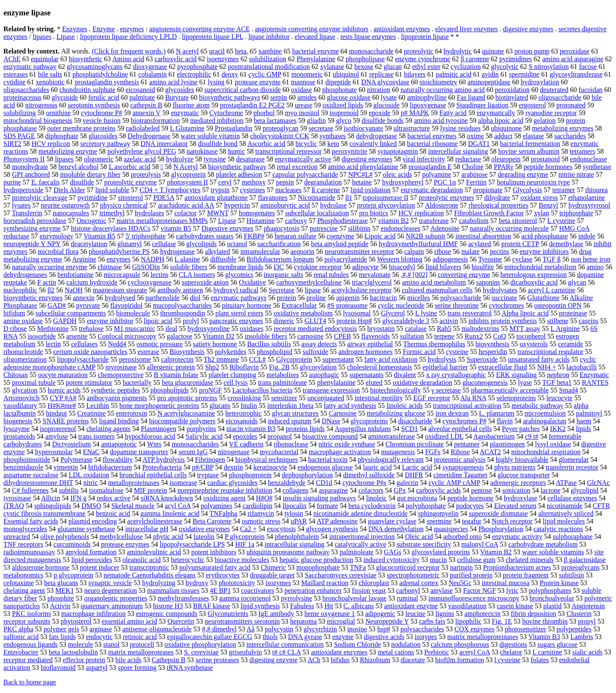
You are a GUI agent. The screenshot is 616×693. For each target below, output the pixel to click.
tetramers (583, 151)
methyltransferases (184, 598)
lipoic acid (158, 321)
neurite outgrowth (65, 205)
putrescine (324, 228)
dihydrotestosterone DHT (38, 483)
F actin (47, 282)
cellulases (84, 344)
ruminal (407, 598)
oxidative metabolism (303, 313)
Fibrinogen (210, 460)
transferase (434, 221)
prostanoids (19, 436)
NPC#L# (360, 174)
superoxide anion (205, 282)
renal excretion (297, 167)
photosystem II (188, 182)
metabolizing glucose (396, 413)
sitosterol (130, 198)
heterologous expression (534, 275)
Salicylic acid (204, 436)
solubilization (268, 59)
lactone (551, 490)
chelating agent (24, 590)
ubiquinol (346, 74)
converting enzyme (464, 275)
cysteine (457, 352)
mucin (438, 560)
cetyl (225, 182)
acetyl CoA (475, 652)
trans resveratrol (470, 313)
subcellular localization (317, 213)
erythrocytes (223, 575)
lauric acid (378, 467)
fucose (588, 67)
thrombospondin (183, 313)
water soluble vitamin (210, 136)
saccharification (279, 244)
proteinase (573, 313)
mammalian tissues (173, 590)
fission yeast (369, 590)
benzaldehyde (287, 483)
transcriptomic (149, 567)
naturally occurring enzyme (50, 267)
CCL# (257, 359)
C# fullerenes (30, 490)
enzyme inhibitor (110, 321)
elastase (533, 136)
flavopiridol (127, 305)
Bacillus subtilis (269, 344)
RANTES (595, 382)
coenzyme (340, 236)
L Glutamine (187, 128)
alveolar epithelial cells (460, 429)
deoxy (230, 74)
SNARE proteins (66, 421)
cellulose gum (476, 560)
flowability (118, 460)
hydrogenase (177, 251)
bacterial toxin (328, 460)
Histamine (261, 221)
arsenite (77, 336)
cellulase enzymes (572, 498)
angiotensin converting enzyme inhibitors (312, 29)
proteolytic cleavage (40, 198)
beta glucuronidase (187, 382)
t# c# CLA (286, 652)
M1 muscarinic (134, 329)
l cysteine (507, 660)
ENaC (91, 452)
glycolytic (505, 67)
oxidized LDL (444, 436)
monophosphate (318, 567)
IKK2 (558, 429)
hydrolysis (442, 359)
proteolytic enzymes (446, 198)
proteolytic (419, 51)
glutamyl (130, 244)
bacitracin (384, 298)
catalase (416, 329)
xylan (542, 213)
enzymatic (185, 113)
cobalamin (153, 74)
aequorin (302, 251)
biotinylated (512, 97)
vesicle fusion (101, 120)
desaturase (250, 159)
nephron (558, 375)
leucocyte (559, 398)
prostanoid (545, 159)
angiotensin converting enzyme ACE (200, 29)
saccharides (570, 136)
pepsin (285, 182)
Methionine (53, 329)
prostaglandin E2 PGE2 (252, 105)
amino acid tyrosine (441, 120)
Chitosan (16, 375)
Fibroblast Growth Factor (489, 213)
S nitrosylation (549, 67)
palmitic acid (454, 74)
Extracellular (299, 305)
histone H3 (168, 606)
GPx (400, 490)
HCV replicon (51, 144)
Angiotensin (588, 606)
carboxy (296, 221)
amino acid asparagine (573, 59)
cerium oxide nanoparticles (90, 352)
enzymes (132, 29)
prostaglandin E (430, 167)
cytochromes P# (465, 421)
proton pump (532, 51)
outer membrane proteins (81, 128)
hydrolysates (500, 290)
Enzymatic (594, 375)
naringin (461, 567)
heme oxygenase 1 (329, 614)
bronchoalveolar (552, 598)
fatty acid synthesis (350, 406)
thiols (270, 637)
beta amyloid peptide (340, 244)
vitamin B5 (176, 228)
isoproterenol (58, 429)
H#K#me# (62, 406)
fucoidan (591, 90)
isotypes (426, 637)
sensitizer (284, 398)
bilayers (415, 74)
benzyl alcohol (78, 167)
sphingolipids (53, 506)
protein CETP (520, 244)
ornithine (59, 113)
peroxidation (512, 90)
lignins (445, 614)
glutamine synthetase (86, 529)
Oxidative (253, 282)
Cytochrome (226, 113)
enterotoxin (132, 413)
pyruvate (88, 305)
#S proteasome (348, 305)
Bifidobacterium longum (281, 259)
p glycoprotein (73, 575)
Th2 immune (221, 359)
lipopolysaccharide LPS (192, 544)
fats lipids (62, 637)
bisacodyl (402, 267)
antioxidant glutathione (216, 198)
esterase (149, 352)
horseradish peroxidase (35, 221)
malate (470, 251)
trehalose (91, 329)
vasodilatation (467, 606)
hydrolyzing (158, 583)
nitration (379, 90)
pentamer (467, 444)
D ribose (15, 329)
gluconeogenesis (485, 382)
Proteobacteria (162, 467)
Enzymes (75, 29)
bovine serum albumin (529, 151)
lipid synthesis (260, 606)
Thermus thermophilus (434, 344)
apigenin (348, 298)
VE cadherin (246, 444)
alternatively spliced (566, 513)
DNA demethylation (396, 529)
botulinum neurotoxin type (534, 182)
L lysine (426, 313)
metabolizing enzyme (68, 151)
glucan (393, 67)
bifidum (14, 313)
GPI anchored (31, 174)
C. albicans (359, 606)
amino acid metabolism (434, 282)
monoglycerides (25, 529)
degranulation (323, 182)
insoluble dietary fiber (90, 174)
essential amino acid (130, 621)
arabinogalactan (545, 421)
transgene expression (331, 390)
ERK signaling (517, 375)
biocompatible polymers (182, 421)
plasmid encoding (93, 521)
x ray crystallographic (456, 375)
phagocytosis (281, 228)
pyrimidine (92, 198)
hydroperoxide (23, 190)
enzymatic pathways (239, 298)
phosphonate (339, 90)
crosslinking (244, 398)
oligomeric (99, 159)
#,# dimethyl (219, 629)
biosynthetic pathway (237, 167)
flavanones (273, 198)
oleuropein (506, 159)
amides (307, 97)
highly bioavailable (522, 460)
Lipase (66, 37)
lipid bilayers (443, 267)
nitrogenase (234, 452)
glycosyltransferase (576, 74)
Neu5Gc (460, 583)
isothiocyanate (363, 128)
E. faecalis (46, 182)
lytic (512, 590)
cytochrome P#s (364, 483)
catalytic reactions (558, 529)
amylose (57, 436)
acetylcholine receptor (361, 290)
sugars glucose (557, 644)
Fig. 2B (279, 367)
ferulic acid (104, 97)
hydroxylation (540, 82)
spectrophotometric (413, 575)
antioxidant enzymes (402, 29)
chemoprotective (121, 375)
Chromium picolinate (415, 444)
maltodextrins (480, 329)
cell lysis (236, 382)
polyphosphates (550, 590)
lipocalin (294, 506)
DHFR (414, 475)
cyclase (522, 259)
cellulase (164, 244)
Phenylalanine (316, 59)
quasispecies (451, 529)
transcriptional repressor (289, 151)
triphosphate (576, 213)
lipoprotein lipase (425, 37)
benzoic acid (113, 513)
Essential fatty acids (31, 521)
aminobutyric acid (285, 205)
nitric (91, 483)
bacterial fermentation (530, 144)
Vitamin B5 (99, 236)
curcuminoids (72, 544)
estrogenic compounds (167, 614)
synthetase (597, 167)
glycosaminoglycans (95, 67)
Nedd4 (117, 344)
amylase (441, 590)
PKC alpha (18, 629)
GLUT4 (315, 321)
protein (286, 298)
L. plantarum (497, 413)
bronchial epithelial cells (153, 475)
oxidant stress (539, 198)
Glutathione (544, 298)
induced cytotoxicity (392, 560)
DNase (331, 421)
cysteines (253, 190)
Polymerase (76, 460)
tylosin (294, 513)
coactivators (257, 590)
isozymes (278, 583)
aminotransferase (391, 436)
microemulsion (545, 413)
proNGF (210, 390)
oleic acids (397, 174)
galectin (407, 483)
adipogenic (380, 614)
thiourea (596, 190)
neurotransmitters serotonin (243, 621)
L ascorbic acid (129, 167)
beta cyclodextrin (372, 506)
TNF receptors (23, 544)
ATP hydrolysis (164, 460)
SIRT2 (12, 144)
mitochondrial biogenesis (38, 120)
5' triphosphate (145, 236)
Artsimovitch (21, 398)
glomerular (574, 460)
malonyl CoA (480, 544)
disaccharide (415, 421)
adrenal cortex (419, 583)
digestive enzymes (528, 29)
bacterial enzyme (315, 51)
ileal (172, 329)
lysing (216, 82)
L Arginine (565, 329)
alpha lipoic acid (501, 120)
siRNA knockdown (167, 498)
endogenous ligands (31, 644)
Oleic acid (419, 537)
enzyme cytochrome (422, 59)
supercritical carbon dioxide (243, 90)
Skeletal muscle (133, 506)
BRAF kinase (212, 606)
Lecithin (98, 406)
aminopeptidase (489, 82)
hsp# (384, 629)
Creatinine (91, 413)
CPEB (342, 336)
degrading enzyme (523, 174)
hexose (364, 67)
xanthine (270, 51)
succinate (504, 298)
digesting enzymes (367, 159)
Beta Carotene (212, 521)
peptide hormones (548, 167)
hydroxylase (521, 498)
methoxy (254, 182)
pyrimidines (515, 59)
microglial (341, 621)
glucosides (103, 136)
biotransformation (155, 120)
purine (12, 182)
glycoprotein (188, 174)
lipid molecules (564, 521)
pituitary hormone (247, 305)
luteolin (204, 537)
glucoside (386, 105)
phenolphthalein (297, 537)
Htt (329, 606)
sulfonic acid (21, 637)
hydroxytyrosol (589, 205)
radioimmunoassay (29, 552)
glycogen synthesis (332, 529)
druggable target (272, 575)
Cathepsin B (169, 660)
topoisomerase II (386, 198)
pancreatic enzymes (236, 321)
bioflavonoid (58, 668)
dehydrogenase (376, 136)
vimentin (66, 467)
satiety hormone (215, 344)
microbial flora (58, 251)
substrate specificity (424, 544)
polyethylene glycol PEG (142, 151)
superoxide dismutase (498, 513)
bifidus (340, 660)
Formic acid (419, 352)
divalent (405, 375)
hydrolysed (120, 298)
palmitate (142, 97)
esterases (16, 74)
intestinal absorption (483, 236)
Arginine (84, 259)
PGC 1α (445, 182)
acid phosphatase (545, 236)
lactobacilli (582, 367)
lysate (389, 97)
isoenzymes (223, 59)
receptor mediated (28, 660)
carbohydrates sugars (205, 236)
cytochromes (506, 305)
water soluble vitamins (553, 552)
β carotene (475, 59)
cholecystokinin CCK (280, 136)
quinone (493, 51)
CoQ (500, 336)
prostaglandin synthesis (107, 82)
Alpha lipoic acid (525, 313)
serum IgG (193, 452)
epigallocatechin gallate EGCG (210, 637)
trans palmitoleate (282, 382)
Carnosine (343, 413)
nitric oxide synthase (347, 444)
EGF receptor (432, 398)
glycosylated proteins (441, 552)
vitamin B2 (394, 221)
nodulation (406, 644)
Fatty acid (453, 113)
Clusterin (579, 614)
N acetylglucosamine (186, 413)
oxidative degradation (422, 382)
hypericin (237, 205)
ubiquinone (506, 128)
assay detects (319, 344)
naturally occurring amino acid (443, 90)
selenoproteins (516, 398)
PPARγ (503, 167)
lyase (525, 382)
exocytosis (281, 529)
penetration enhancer (313, 590)
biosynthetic (86, 59)
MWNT (218, 213)
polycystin (279, 629)
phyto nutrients (515, 467)
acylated (479, 244)
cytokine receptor (318, 267)
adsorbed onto (462, 537)
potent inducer (100, 567)
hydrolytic (458, 51)
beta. (241, 51)
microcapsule (122, 275)
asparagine (333, 490)
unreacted (17, 537)
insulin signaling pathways (319, 498)
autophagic (324, 375)
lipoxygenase (428, 105)
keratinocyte (270, 467)
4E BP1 (220, 590)
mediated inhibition (217, 120)
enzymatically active (303, 159)
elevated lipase (315, 37)
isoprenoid (344, 113)
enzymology (56, 236)
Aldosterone (441, 205)
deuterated (554, 90)
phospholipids (170, 390)
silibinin (359, 228)
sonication (516, 490)
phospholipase (365, 59)
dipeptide (338, 82)
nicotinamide (565, 506)
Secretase (281, 290)
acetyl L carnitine (552, 290)
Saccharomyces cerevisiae (340, 575)
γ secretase (446, 390)
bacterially (137, 382)
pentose (481, 490)
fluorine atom (191, 105)
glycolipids (201, 244)
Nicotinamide (316, 198)
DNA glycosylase (385, 82)
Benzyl (548, 205)
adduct (503, 136)
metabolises (283, 375)
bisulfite (483, 267)
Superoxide (482, 359)
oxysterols (534, 344)
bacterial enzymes (432, 136)
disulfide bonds (382, 120)
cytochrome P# (101, 113)
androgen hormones (366, 352)
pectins (499, 251)
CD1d (324, 483)
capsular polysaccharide (305, 174)
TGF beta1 (557, 382)
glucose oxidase (349, 97)
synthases (333, 136)
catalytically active (361, 544)
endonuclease (589, 159)
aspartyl (97, 668)
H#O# (264, 498)
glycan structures (295, 413)
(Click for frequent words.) (129, 51)
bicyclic (307, 144)
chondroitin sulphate (87, 90)
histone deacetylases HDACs (111, 228)
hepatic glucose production (316, 560)
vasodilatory (20, 406)
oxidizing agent (224, 498)
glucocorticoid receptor (408, 567)
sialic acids (588, 652)
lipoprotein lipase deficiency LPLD (128, 37)
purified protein (471, 575)
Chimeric (273, 567)
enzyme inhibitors (544, 251)
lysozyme (16, 429)
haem (584, 421)
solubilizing (20, 113)
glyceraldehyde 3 (406, 321)
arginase (101, 629)
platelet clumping (232, 375)
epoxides (245, 436)
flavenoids (375, 336)
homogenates (257, 213)
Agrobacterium (494, 436)
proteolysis (146, 174)
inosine (357, 629)
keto (333, 144)
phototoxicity (237, 583)
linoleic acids (404, 406)
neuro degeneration (111, 590)
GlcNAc (598, 483)
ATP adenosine (337, 521)
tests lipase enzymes (368, 37)
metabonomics (23, 575)
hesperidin (493, 352)
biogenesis (18, 421)
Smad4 (569, 390)
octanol (237, 244)
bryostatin (381, 329)
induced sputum (290, 421)
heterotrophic (244, 413)
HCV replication (421, 213)
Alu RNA (473, 398)
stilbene (558, 321)
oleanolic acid (141, 560)
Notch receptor (512, 521)
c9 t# (532, 436)
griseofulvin (245, 652)
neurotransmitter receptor (359, 251)
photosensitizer (526, 629)
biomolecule (133, 313)
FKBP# (254, 236)
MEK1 (65, 590)
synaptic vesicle (110, 583)
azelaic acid (140, 159)
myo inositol (302, 113)
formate (327, 506)
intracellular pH (147, 529)
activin (449, 321)
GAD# (57, 305)
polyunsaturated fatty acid (215, 567)
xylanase (332, 67)
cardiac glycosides (233, 483)
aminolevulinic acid (154, 552)
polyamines (216, 506)
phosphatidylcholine (100, 74)
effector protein (84, 660)
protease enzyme (258, 82)
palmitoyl (589, 413)
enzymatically (496, 113)
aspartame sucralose (31, 475)
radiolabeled (143, 128)
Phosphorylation (501, 529)
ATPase (566, 483)
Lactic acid (417, 467)
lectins (160, 275)
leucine (415, 614)
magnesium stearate (120, 290)
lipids (583, 429)
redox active (114, 498)
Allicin (50, 498)
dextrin (233, 467)
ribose (443, 251)
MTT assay (525, 329)
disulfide (82, 182)
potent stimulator (89, 382)
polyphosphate (426, 506)
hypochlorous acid (150, 436)
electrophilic (194, 74)
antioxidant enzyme (411, 606)
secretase (321, 128)
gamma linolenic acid (170, 513)
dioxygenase (150, 67)
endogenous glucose (325, 467)
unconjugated (326, 398)
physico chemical (124, 205)
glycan (577, 282)
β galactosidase (585, 560)
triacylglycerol (372, 282)
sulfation (412, 336)
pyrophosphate (198, 67)
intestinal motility (379, 398)
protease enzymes (125, 544)
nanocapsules (71, 213)
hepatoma (303, 621)
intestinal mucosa (506, 583)
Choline (473, 167)
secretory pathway (105, 144)
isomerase (184, 483)
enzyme (343, 637)
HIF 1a (245, 544)
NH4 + (547, 367)
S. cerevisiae (201, 652)
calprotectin (178, 359)
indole (587, 236)
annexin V (147, 113)
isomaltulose (106, 490)
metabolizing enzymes (563, 128)
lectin (53, 344)
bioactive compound (330, 436)
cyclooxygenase (150, 282)
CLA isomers (197, 275)
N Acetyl (185, 167)
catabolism (474, 221)
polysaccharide (461, 298)
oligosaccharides (26, 90)
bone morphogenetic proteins (159, 406)
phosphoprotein (250, 475)
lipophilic (468, 621)
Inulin (249, 406)
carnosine (310, 336)
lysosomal (357, 313)
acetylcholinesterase (155, 521)
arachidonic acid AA (186, 205)
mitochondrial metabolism (540, 267)
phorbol (264, 113)
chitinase (110, 267)
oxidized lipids (343, 105)
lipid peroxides (92, 560)
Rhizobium (375, 660)
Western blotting (400, 259)
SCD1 (410, 429)
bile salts (50, 74)
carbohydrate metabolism (543, 544)
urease (304, 105)
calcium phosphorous (460, 644)
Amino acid (128, 59)
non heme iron (590, 259)
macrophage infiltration (93, 614)
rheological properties (498, 205)
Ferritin (477, 182)
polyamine (437, 174)
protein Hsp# (354, 321)
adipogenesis (450, 259)
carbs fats (432, 621)
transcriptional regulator (551, 352)
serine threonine (457, 305)
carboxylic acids (438, 490)
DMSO (91, 506)
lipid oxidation (370, 190)
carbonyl (408, 590)
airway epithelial (370, 344)
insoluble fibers (266, 336)
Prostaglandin (234, 128)
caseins (589, 321)
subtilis (69, 490)
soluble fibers (189, 267)
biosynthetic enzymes (33, 298)
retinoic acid (140, 637)
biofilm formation (459, 660)
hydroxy (197, 583)
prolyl (191, 321)
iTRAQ (14, 506)
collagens (296, 490)
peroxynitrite (350, 151)
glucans (220, 406)
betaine (362, 182)
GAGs (392, 552)
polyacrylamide (346, 259)
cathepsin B (146, 105)
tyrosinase (17, 498)
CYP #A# (63, 398)
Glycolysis (527, 190)
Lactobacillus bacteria (262, 390)
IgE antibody (276, 614)
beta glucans (61, 583)
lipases (42, 37)
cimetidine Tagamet (460, 475)
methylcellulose (121, 537)
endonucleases (400, 228)
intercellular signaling (458, 151)
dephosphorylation (307, 475)
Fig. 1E (502, 621)
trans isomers (96, 436)
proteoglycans (580, 567)
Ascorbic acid (266, 144)
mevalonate (375, 275)
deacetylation (89, 244)
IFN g (78, 498)
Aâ (250, 629)
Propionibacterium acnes (517, 567)
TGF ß (551, 259)
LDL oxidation (89, 475)
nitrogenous (41, 105)
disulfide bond (218, 144)
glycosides (180, 90)
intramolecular (260, 251)
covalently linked (373, 144)
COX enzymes (474, 629)
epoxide (380, 113)
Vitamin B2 (496, 552)
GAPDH (65, 321)
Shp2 (212, 367)
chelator (511, 652)
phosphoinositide (27, 460)
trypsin (220, 190)
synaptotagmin (397, 151)
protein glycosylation (386, 205)
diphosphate (62, 136)
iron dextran (452, 413)
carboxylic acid (175, 59)
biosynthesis (493, 344)
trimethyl (112, 213)
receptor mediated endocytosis (315, 329)
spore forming (137, 668)
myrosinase (121, 367)
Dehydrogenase (149, 136)
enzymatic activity (517, 537)
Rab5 (444, 329)
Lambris (582, 637)
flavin (505, 421)
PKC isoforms (31, 614)
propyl (587, 621)
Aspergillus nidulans (363, 429)
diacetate (413, 660)
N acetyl (187, 51)
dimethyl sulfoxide (369, 475)
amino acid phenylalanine (363, 167)
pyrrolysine (297, 598)
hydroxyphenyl (403, 182)
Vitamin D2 (218, 336)
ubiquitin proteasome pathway (288, 552)
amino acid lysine (173, 82)
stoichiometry (438, 82)
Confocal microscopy (127, 336)
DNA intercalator (164, 144)
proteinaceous (22, 97)
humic (237, 151)
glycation (25, 390)
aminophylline (426, 97)
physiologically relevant (391, 460)
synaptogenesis (463, 467)
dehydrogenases (25, 275)
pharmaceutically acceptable (510, 390)
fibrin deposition (533, 614)
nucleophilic (20, 290)
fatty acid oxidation (391, 359)
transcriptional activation (467, 406)
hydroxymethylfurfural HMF (418, 244)
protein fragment (526, 575)
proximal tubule (34, 382)
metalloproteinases (134, 483)
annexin (84, 298)
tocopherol (531, 336)
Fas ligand (471, 97)
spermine (439, 521)
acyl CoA (178, 506)
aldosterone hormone (41, 567)
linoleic (376, 498)
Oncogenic (91, 221)
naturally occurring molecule (509, 228)
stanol (111, 644)
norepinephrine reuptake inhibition (225, 490)
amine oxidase (23, 321)
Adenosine (445, 228)
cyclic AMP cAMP (455, 483)
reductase (468, 159)
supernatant (338, 359)
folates (540, 660)
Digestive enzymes (227, 228)
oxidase (301, 90)
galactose (180, 336)
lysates (21, 205)
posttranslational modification (269, 67)
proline (316, 298)
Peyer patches (521, 429)
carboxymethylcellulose (309, 282)
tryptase (208, 475)
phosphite (61, 598)
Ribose (460, 452)
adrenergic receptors (518, 483)
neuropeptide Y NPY (32, 244)
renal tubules (331, 275)
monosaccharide (371, 51)
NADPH (153, 259)
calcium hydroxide (92, 282)
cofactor (186, 213)
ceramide (570, 344)
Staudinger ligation (483, 105)
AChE (12, 59)
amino (595, 267)
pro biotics (374, 213)
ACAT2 (490, 452)
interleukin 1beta (290, 406)
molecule (81, 644)
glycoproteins (369, 421)
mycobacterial (279, 452)
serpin (279, 97)
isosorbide (42, 336)
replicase (381, 74)
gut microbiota (417, 498)
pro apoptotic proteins (187, 398)
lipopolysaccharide (83, 359)
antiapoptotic (119, 444)
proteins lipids (305, 429)
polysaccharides (422, 629)
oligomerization (25, 359)
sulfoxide (315, 352)
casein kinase (515, 606)
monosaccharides (195, 444)
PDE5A (164, 198)
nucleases (289, 190)
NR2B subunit (426, 236)
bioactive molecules (242, 560)
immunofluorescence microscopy (474, 598)
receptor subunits (27, 621)
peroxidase (575, 51)
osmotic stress (261, 521)
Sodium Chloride (358, 644)
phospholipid (275, 352)
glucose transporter (524, 475)
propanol (280, 436)
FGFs (433, 452)
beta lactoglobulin (73, 652)
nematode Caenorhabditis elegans (150, 575)
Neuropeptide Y (387, 621)
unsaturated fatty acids (539, 359)
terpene (444, 336)
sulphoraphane (573, 537)
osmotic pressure (160, 344)
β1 (349, 198)
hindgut (57, 413)
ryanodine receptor (551, 113)
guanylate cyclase (392, 521)
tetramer (564, 190)
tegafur (472, 521)
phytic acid (168, 537)
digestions (513, 644)
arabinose (474, 174)
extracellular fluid (503, 367)
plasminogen (507, 444)
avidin (490, 74)
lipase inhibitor (269, 37)
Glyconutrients (228, 614)
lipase (312, 290)
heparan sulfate (295, 236)
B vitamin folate (176, 375)
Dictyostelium (72, 444)
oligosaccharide (560, 97)
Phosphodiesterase (343, 221)
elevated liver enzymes (466, 29)
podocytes (470, 506)
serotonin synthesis (94, 105)
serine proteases (217, 660)
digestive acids (384, 637)
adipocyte (365, 267)
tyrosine (215, 159)
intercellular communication (285, 644)
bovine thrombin (545, 621)
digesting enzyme (273, 660)
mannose (303, 82)
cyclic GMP (265, 74)
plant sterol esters (240, 313)
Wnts (154, 444)
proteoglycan (281, 128)
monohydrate (30, 167)
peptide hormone (471, 498)
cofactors (371, 490)
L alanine (187, 259)
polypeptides (574, 629)
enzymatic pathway (30, 67)
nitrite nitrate (576, 174)
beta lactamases (275, 120)
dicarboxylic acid (534, 282)
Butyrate (177, 97)
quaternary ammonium (111, 606)
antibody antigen (180, 290)
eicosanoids (242, 421)
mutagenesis (398, 452)
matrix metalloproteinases (483, 637)
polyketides (231, 352)
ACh (314, 660)
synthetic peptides (115, 390)
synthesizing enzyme (32, 228)
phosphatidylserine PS (120, 251)
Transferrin (27, 213)
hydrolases (149, 213)
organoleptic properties (116, 598)
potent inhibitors (214, 552)
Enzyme (104, 29)
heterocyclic (187, 560)
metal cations (396, 652)
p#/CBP (203, 467)
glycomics (240, 275)
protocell (142, 644)
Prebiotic (437, 652)
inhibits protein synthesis (503, 321)
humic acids (64, 390)
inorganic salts (283, 275)
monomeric (307, 74)
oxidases (252, 329)
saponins (488, 282)
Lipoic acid (380, 236)
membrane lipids (240, 267)
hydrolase (333, 205)
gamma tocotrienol (245, 598)
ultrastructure (412, 128)
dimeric (284, 321)
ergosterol (533, 105)
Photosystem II (24, 159)
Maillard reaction (325, 583)
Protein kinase (559, 583)
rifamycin (261, 513)
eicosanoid (140, 90)
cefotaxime (19, 583)
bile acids (129, 660)
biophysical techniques (267, 460)
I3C (278, 267)
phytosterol (76, 621)
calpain (414, 251)
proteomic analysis (459, 460)
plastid (552, 606)
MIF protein (151, 490)
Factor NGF (479, 590)
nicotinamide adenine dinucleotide (360, 513)
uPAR (299, 521)
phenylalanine (336, 382)
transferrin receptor (572, 467)
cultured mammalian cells (437, 290)
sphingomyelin (438, 513)
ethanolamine (586, 198)
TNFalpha (224, 513)
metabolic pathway (538, 406)
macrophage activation (340, 452)
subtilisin (571, 575)
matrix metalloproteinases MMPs (162, 221)
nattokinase (202, 151)
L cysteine (561, 221)
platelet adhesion (239, 174)
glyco (344, 120)
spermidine (524, 74)
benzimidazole (23, 467)
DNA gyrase (305, 637)
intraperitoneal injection (362, 537)
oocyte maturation (63, 375)
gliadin (316, 120)
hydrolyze (180, 159)
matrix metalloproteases (141, 652)
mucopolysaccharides (182, 305)
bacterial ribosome (432, 144)
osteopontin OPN (558, 305)
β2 (51, 290)
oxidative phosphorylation (200, 644)
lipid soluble (113, 190)
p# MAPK (415, 113)
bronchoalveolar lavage (355, 598)
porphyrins (201, 429)
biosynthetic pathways (230, 97)
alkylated (218, 251)
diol (195, 298)
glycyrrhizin (320, 629)
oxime (475, 136)
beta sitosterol (518, 221)
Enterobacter (21, 652)
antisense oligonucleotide (157, 629)
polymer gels (61, 629)
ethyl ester (426, 67)
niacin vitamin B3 (251, 429)
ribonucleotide (23, 352)
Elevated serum (515, 506)
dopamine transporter (139, 452)
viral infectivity (424, 159)
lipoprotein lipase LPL (212, 37)
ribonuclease (291, 444)
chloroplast (374, 583)
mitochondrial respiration (546, 452)
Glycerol (393, 313)
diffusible (223, 259)
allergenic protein (171, 367)
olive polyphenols (65, 537)
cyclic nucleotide (401, 305)
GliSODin (146, 267)
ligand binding (119, 421)
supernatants (367, 375)
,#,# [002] (414, 275)
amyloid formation (91, 552)
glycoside (65, 97)
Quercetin (181, 621)
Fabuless (302, 606)
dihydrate (497, 198)
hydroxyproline (209, 329)
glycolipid (585, 490)
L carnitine (547, 652)
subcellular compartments (71, 313)
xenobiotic (50, 82)
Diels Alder (69, 190)
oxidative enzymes (204, 529)
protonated (571, 105)
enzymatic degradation (432, 190)
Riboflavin (244, 367)
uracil (217, 51)
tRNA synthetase (190, 668)
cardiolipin (257, 506)
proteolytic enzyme (131, 182)
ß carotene (326, 190)
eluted (374, 382)
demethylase (566, 244)
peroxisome (135, 359)
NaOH (74, 290)
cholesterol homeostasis (379, 367)
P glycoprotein (244, 537)
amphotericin (483, 614)
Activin (60, 606)
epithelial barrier (445, 367)
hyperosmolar (54, 452)
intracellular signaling (295, 544)
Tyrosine (490, 259)
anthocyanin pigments (117, 398)
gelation (545, 120)
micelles (419, 298)
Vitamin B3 (544, 637)
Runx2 (474, 336)
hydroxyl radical (236, 290)
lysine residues (461, 128)
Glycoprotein (294, 359)
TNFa (358, 567)
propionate (488, 190)
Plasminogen (158, 429)
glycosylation (318, 367)
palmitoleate (357, 552)
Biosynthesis (187, 352)
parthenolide (163, 298)
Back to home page (30, 682)
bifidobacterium (110, 467)
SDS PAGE (19, 136)
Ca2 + (248, 529)
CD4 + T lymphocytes (170, 190)
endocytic (99, 637)
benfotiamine (75, 275)
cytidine (15, 82)
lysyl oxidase (553, 444)
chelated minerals (530, 560)
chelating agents (109, 429)
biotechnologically (395, 390)
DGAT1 (479, 144)
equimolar (45, 59)
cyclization (466, 67)
